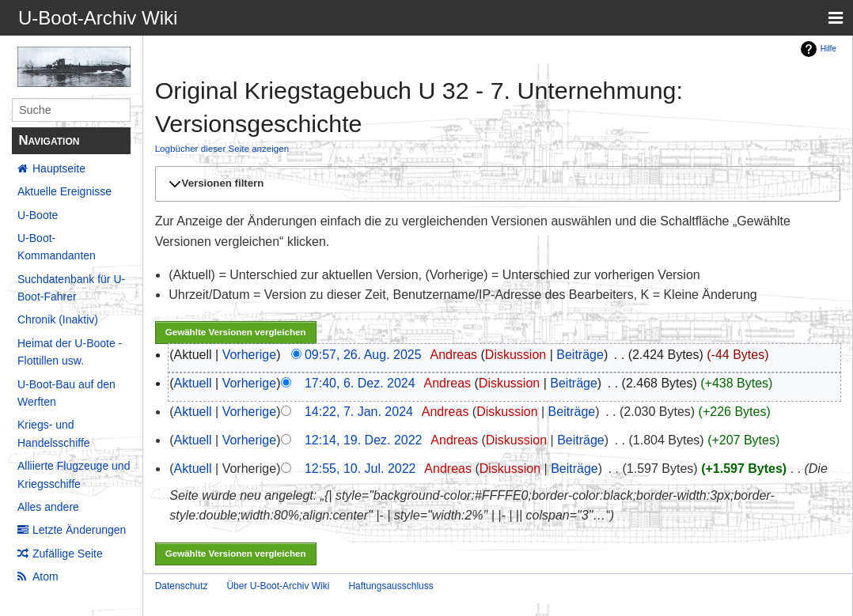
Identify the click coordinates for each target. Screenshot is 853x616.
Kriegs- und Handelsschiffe (54, 433)
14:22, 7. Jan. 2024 (359, 412)
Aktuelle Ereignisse (64, 191)
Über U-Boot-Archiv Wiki (278, 586)
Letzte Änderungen (79, 530)
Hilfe (828, 49)
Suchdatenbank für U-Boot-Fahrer (71, 288)
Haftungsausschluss (390, 586)
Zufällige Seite (68, 554)
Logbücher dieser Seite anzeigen (222, 148)
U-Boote (38, 215)
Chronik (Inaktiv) (58, 319)
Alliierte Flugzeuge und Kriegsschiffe (74, 474)
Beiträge (580, 355)
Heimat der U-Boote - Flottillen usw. (70, 352)
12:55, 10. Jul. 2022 (360, 469)
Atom (45, 576)
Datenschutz (182, 586)
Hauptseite (59, 168)
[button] (495, 183)
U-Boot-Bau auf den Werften (66, 393)
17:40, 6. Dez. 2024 (360, 383)
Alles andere (48, 507)
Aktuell (193, 383)
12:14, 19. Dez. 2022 (364, 440)
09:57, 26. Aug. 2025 (363, 355)
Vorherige (250, 355)
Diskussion (516, 355)
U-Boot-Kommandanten (57, 247)
